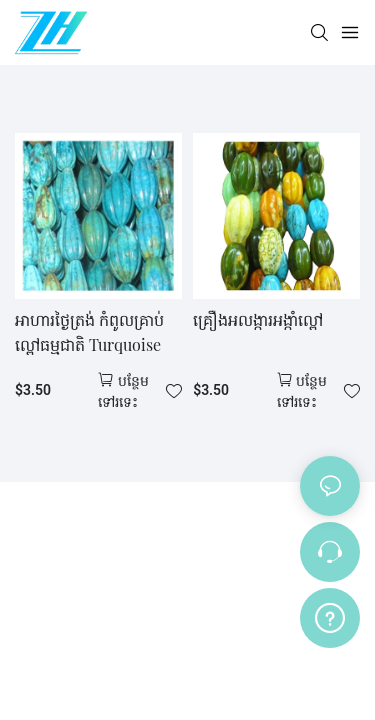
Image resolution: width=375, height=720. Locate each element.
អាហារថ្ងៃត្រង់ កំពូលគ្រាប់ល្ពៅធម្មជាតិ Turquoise (89, 332)
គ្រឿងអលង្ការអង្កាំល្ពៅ (258, 319)
